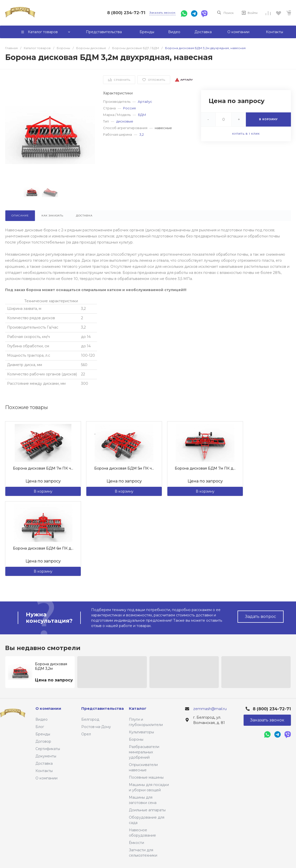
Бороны (136, 739)
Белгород (90, 719)
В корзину (43, 491)
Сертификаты (48, 749)
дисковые (125, 121)
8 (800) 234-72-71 (126, 13)
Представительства (103, 708)
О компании (46, 778)
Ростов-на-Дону (96, 727)
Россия (129, 108)
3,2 (142, 134)
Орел (86, 734)
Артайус (145, 102)
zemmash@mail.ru (210, 709)
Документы (46, 756)
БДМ (142, 115)
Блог (40, 727)
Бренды (43, 734)
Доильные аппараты (147, 810)
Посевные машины (146, 777)
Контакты (44, 771)
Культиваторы (141, 732)
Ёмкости (136, 843)
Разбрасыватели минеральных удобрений (144, 752)
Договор (43, 741)
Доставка (44, 763)
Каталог (138, 708)
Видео (42, 719)
